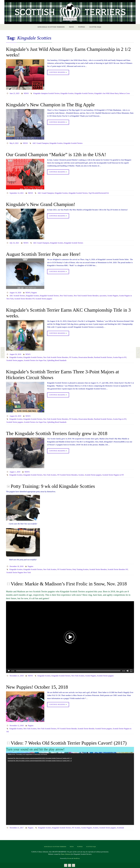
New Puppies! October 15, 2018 (37, 687)
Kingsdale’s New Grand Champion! (41, 204)
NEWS (26, 93)
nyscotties (103, 296)
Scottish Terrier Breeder (86, 729)
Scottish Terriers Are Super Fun (35, 360)
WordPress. (77, 858)
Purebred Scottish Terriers (103, 357)
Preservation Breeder (86, 357)
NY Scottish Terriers (64, 569)
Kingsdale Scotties (67, 93)
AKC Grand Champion (41, 143)
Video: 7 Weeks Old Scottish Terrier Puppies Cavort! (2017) (69, 743)
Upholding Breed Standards (57, 360)
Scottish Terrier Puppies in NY (113, 475)
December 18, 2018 (17, 566)
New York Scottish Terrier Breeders (86, 296)
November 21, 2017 (17, 828)
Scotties (81, 475)
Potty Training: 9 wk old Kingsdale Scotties (53, 486)
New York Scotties (66, 296)
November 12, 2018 (17, 726)
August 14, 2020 (15, 293)
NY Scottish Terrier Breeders (67, 475)
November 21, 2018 (17, 676)
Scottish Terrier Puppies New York (19, 572)
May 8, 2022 (14, 143)
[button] (70, 637)
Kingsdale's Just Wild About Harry (106, 93)
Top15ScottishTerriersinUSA (99, 193)
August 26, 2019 (15, 354)
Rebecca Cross (125, 93)
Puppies (34, 293)
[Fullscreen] (131, 671)
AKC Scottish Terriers (17, 296)
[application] (70, 637)
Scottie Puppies (113, 296)
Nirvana (69, 858)
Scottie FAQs (91, 847)
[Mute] (128, 671)
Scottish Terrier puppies (44, 299)
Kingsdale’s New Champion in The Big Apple (50, 105)
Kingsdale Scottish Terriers (84, 93)
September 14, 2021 (17, 193)
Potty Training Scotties (81, 569)
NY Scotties (73, 357)
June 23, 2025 (14, 93)
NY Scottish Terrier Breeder (67, 729)
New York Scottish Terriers (47, 729)
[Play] (9, 671)
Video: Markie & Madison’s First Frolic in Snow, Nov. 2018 (69, 584)
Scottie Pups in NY (120, 357)
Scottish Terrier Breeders (98, 569)
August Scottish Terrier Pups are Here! (43, 254)
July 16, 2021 (14, 243)
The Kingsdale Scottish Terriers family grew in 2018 (57, 433)
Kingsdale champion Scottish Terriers (47, 93)
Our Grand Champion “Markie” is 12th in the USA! (56, 155)
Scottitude (120, 828)
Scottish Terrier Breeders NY (24, 299)
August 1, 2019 (15, 472)
